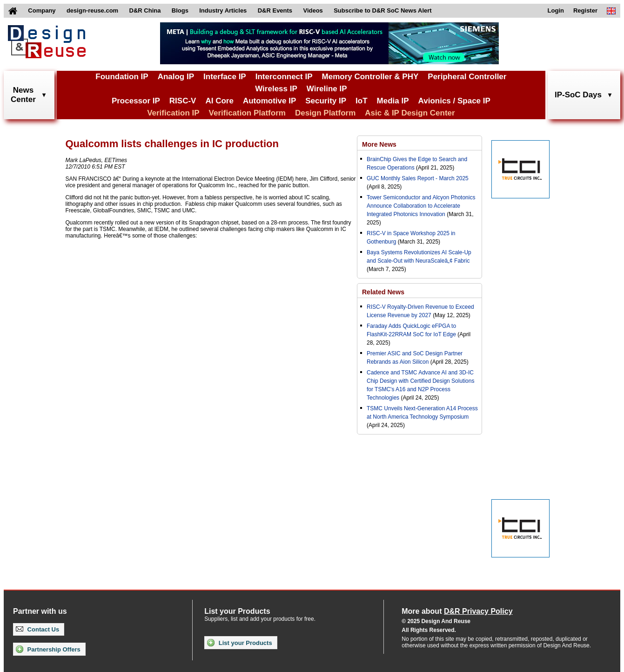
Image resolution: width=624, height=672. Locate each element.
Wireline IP (327, 89)
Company (42, 10)
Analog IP (176, 77)
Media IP (393, 101)
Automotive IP (269, 101)
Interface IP (225, 77)
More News (379, 144)
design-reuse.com (92, 10)
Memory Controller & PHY (370, 77)
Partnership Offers (48, 649)
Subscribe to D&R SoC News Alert (382, 10)
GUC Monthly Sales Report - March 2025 (418, 178)
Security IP (326, 101)
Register (585, 10)
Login (556, 10)
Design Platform (325, 113)
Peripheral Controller (467, 77)
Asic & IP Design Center (410, 113)
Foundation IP (122, 77)
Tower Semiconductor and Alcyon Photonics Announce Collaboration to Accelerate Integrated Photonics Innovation (421, 206)
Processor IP (136, 101)
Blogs (180, 10)
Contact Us (37, 629)
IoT (362, 101)
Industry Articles (223, 10)
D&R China (145, 10)
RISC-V (183, 101)
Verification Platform (247, 113)
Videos (313, 10)
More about (457, 611)
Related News (383, 292)
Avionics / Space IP (454, 101)
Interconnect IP (284, 77)
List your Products (239, 643)
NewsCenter (23, 95)
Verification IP (173, 113)
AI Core (219, 101)
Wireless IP (276, 89)
